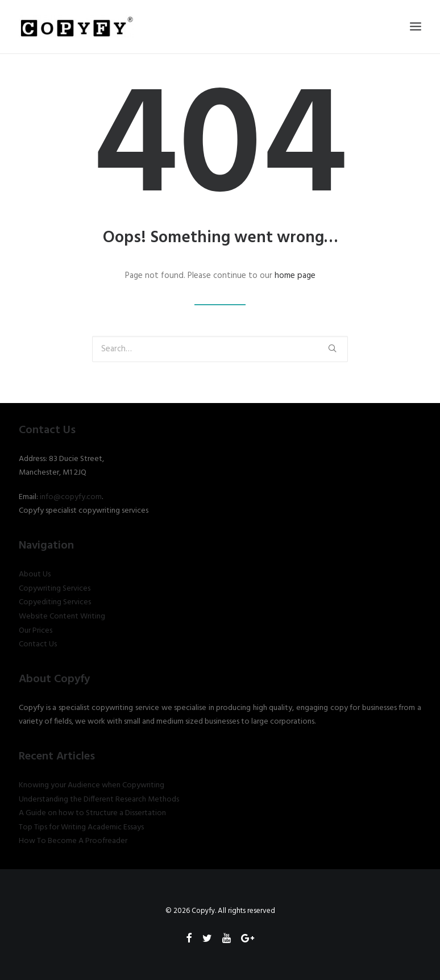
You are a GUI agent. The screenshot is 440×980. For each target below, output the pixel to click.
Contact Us (38, 644)
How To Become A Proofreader (73, 841)
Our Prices (36, 631)
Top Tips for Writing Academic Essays (81, 827)
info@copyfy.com (71, 497)
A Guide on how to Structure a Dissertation (92, 813)
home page (295, 276)
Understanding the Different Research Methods (99, 800)
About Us (35, 574)
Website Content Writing (62, 616)
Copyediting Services (55, 602)
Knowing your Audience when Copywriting (92, 785)
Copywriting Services (55, 589)
